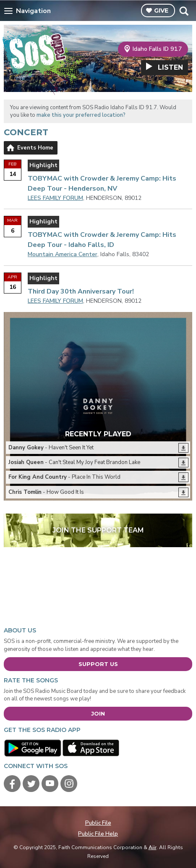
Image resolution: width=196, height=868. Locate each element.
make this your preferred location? (81, 115)
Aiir (153, 847)
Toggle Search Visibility (184, 11)
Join (98, 713)
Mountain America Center (63, 254)
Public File (98, 823)
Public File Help (98, 834)
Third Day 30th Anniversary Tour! (81, 291)
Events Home (35, 148)
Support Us (98, 664)
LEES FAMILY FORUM (55, 198)
